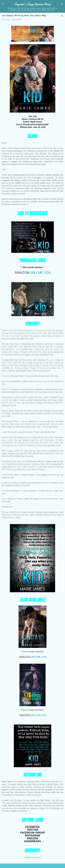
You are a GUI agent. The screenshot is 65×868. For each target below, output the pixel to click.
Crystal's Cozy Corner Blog (33, 4)
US (33, 273)
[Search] (62, 4)
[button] (62, 16)
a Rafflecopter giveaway (32, 857)
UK (40, 273)
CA (48, 273)
